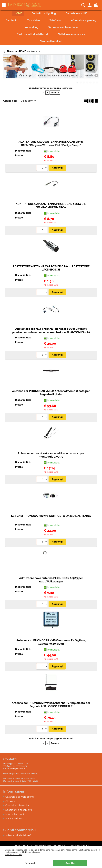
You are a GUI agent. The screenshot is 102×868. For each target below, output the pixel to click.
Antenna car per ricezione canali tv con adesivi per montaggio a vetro (51, 455)
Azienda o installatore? (18, 835)
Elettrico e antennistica (71, 34)
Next (97, 69)
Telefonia (55, 20)
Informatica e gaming (83, 20)
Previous (5, 69)
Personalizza (32, 863)
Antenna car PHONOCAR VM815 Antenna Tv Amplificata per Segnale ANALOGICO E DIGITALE (51, 705)
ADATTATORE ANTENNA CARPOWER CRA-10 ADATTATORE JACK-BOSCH (51, 268)
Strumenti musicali (51, 41)
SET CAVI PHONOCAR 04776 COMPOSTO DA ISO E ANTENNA (51, 516)
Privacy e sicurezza (16, 819)
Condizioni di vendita (17, 805)
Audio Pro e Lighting (44, 13)
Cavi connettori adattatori (32, 34)
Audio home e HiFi (77, 13)
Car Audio (12, 20)
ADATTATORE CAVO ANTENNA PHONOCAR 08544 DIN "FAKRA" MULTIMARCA (51, 206)
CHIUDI (99, 850)
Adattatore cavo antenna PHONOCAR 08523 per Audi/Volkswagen (51, 580)
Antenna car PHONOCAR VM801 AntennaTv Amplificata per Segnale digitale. (51, 393)
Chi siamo (11, 801)
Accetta (70, 863)
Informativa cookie (13, 855)
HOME (18, 13)
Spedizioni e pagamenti (19, 810)
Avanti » (55, 93)
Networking (31, 27)
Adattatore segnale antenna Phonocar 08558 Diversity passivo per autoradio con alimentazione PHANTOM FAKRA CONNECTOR (51, 332)
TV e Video (33, 20)
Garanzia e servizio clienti (20, 797)
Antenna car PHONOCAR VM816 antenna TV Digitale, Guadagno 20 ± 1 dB (51, 642)
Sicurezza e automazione (63, 27)
